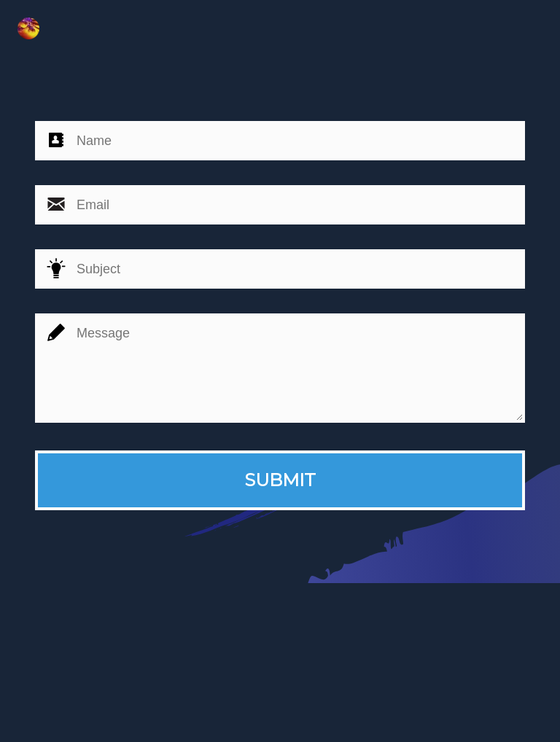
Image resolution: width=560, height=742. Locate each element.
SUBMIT (280, 480)
